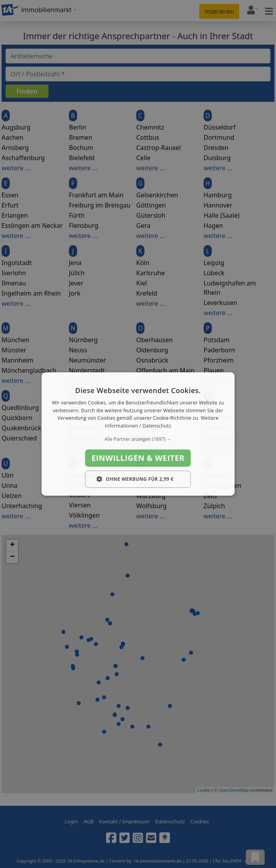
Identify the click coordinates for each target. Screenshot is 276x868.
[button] (138, 439)
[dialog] (138, 434)
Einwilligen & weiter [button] (138, 458)
